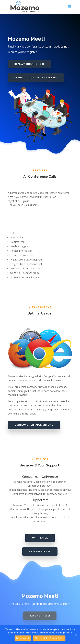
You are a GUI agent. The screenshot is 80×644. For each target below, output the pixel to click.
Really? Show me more (30, 63)
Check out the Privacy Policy (49, 638)
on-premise (40, 538)
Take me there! (40, 614)
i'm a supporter (40, 551)
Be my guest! (23, 638)
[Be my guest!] (76, 635)
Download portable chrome (34, 425)
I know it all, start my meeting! (36, 76)
